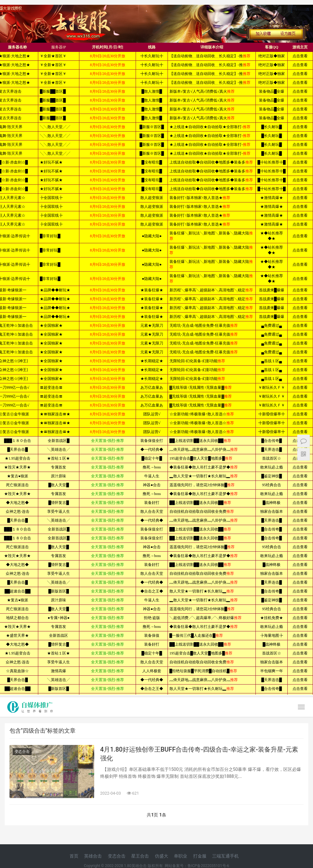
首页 (74, 856)
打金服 (200, 856)
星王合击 (140, 856)
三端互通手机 (225, 856)
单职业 (181, 856)
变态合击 (22, 752)
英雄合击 (93, 856)
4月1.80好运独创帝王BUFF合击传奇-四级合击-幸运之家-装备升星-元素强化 (199, 754)
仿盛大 (162, 856)
